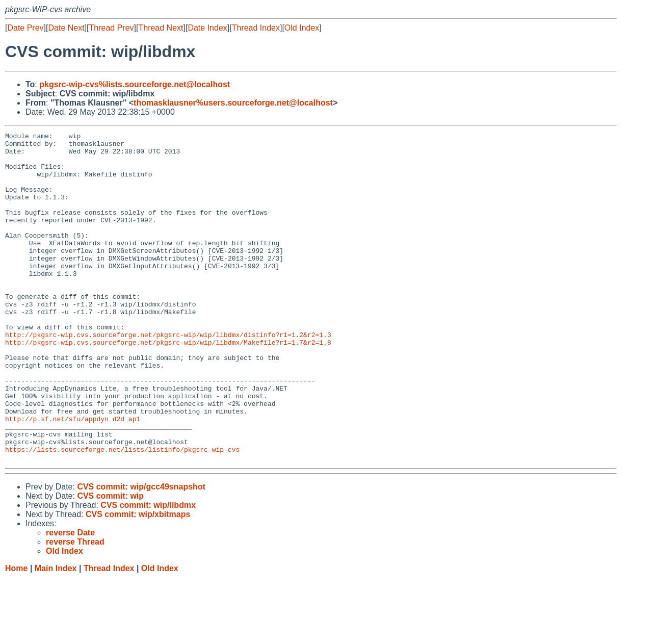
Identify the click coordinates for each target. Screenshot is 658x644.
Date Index (207, 28)
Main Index (56, 634)
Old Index (302, 28)
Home (16, 634)
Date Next (66, 28)
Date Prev (25, 28)
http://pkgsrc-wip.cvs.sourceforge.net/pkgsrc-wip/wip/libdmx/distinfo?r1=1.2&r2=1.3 (168, 376)
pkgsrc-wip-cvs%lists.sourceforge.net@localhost (135, 84)
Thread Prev (112, 28)
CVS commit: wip (110, 562)
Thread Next (161, 28)
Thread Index (256, 28)
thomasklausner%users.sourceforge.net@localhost (233, 103)
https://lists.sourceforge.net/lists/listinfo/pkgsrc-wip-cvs (122, 513)
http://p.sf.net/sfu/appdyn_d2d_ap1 (73, 477)
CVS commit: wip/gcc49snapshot (141, 552)
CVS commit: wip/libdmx (148, 571)
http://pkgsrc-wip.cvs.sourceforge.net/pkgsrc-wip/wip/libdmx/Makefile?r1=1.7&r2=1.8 (168, 385)
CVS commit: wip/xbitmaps (138, 580)
